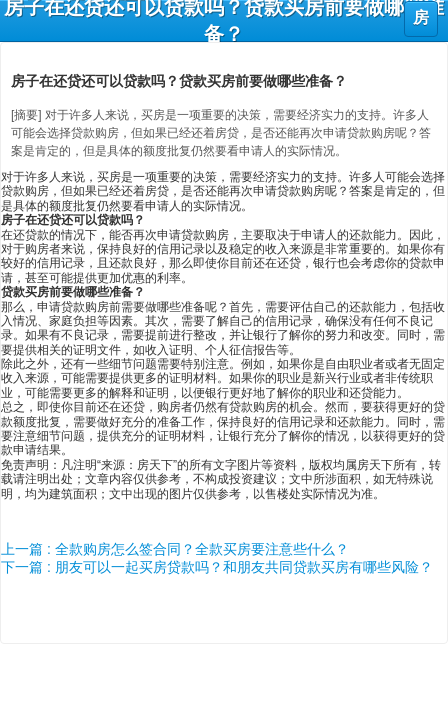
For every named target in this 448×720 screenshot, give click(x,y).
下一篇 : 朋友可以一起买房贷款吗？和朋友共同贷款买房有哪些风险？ (217, 567)
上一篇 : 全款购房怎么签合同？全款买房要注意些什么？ (175, 549)
